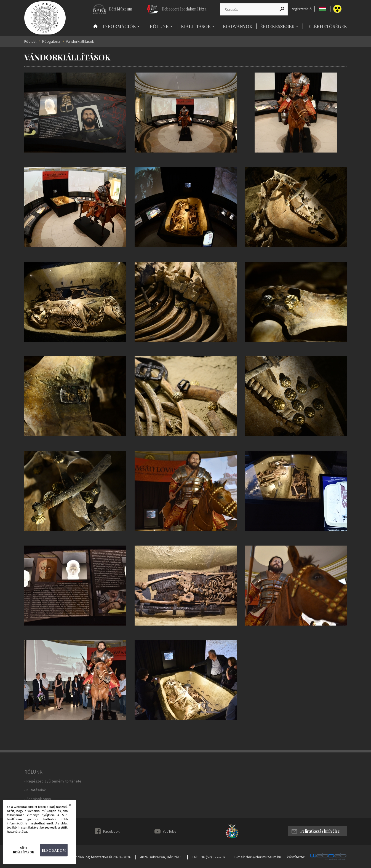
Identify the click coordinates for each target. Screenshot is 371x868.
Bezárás (74, 806)
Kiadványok (238, 26)
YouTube (170, 831)
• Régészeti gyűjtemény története (53, 781)
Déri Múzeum (120, 9)
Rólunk (159, 26)
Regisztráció (301, 9)
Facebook (111, 831)
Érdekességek (277, 26)
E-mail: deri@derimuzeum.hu (258, 857)
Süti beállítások (24, 850)
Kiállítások (196, 26)
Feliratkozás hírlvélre (320, 831)
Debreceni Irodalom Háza (184, 9)
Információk (119, 26)
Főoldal (30, 42)
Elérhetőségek (328, 26)
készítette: (296, 857)
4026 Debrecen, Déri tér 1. (162, 857)
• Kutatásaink (35, 790)
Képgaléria (51, 42)
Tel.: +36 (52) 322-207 (209, 857)
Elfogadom (54, 850)
